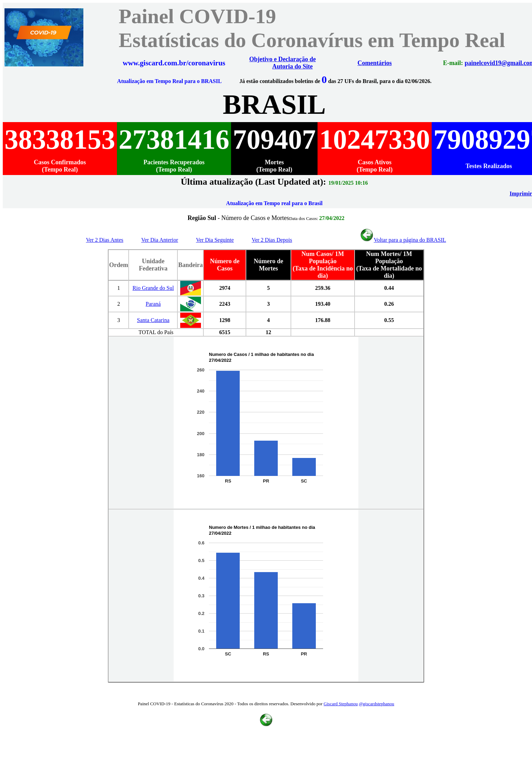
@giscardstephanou (376, 704)
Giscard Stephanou (341, 704)
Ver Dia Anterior (160, 240)
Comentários (375, 63)
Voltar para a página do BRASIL (403, 240)
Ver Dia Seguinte (215, 240)
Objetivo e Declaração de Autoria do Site (283, 63)
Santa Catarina (153, 320)
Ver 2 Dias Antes (105, 240)
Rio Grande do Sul (153, 288)
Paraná (153, 304)
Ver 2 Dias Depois (272, 240)
